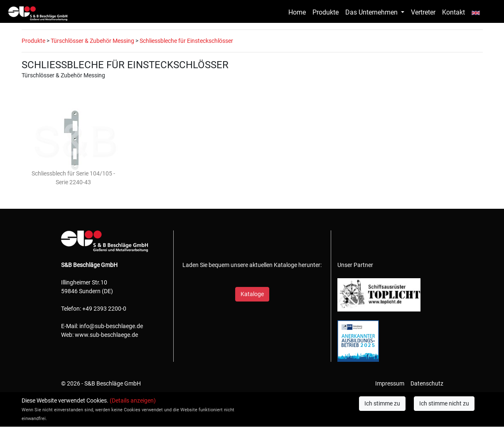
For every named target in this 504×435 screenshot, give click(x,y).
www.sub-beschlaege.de (106, 335)
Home (297, 12)
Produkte (326, 12)
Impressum (390, 383)
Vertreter (423, 12)
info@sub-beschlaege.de (111, 326)
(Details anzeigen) (133, 400)
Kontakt (454, 12)
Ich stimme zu (382, 403)
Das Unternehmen (372, 12)
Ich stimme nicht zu (444, 403)
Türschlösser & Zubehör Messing (92, 41)
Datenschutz (427, 383)
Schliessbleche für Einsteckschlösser (186, 41)
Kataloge (252, 294)
